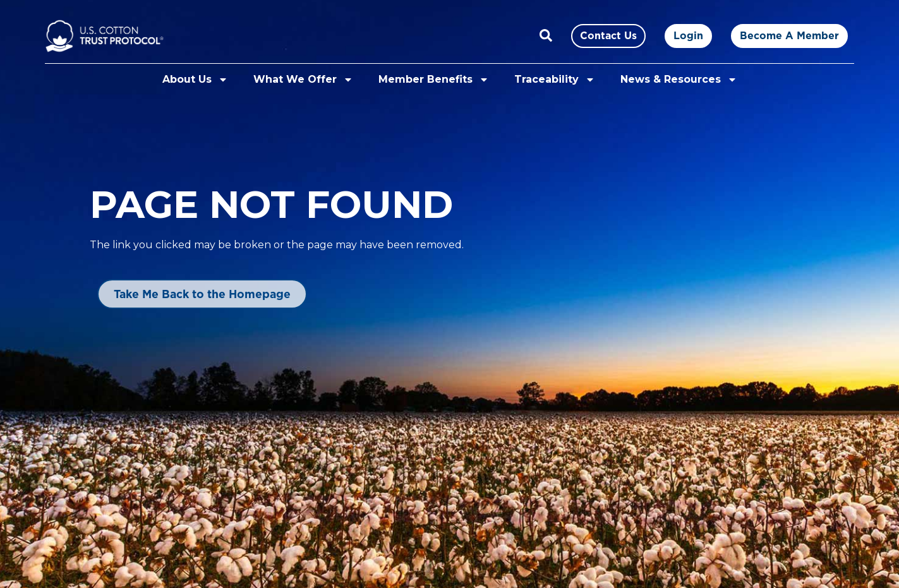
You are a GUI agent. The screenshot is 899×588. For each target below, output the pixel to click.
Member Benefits (434, 80)
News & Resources (679, 80)
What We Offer (303, 80)
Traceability (555, 80)
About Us (195, 80)
